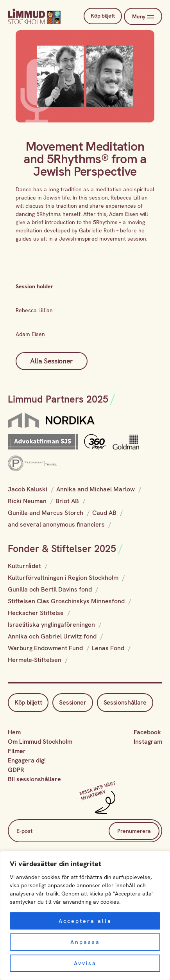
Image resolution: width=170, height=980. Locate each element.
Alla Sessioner (52, 361)
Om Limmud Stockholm (40, 742)
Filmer (17, 751)
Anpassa (85, 942)
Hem (14, 732)
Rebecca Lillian (34, 310)
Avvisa (85, 963)
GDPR (16, 770)
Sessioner (72, 702)
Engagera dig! (27, 760)
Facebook (147, 732)
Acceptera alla (85, 921)
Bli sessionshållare (34, 779)
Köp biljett (100, 16)
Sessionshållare (125, 702)
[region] (85, 915)
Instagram (148, 742)
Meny (143, 17)
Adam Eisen (30, 334)
